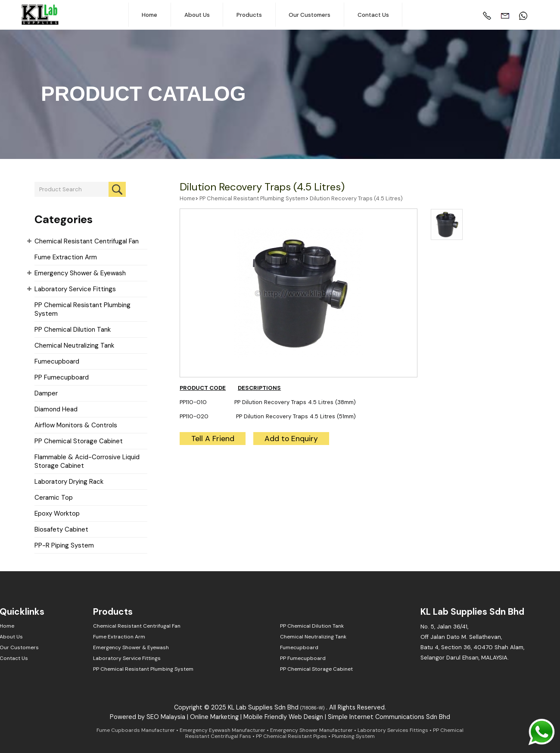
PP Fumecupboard (62, 377)
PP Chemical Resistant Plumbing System (82, 309)
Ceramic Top (54, 498)
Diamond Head (56, 409)
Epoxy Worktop (57, 513)
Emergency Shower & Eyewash (80, 273)
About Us (197, 15)
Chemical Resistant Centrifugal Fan (87, 241)
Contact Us (373, 15)
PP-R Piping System (64, 545)
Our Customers (310, 15)
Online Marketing (214, 717)
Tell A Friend (213, 439)
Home (149, 15)
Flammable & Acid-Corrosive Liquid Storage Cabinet (87, 461)
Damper (46, 393)
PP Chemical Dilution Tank (73, 330)
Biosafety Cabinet (61, 529)
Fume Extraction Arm (66, 257)
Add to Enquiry (291, 439)
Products (249, 15)
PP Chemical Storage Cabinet (79, 441)
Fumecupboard (57, 361)
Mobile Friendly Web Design (283, 717)
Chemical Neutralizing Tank (74, 345)
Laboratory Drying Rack (69, 482)
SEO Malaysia (166, 717)
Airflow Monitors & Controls (76, 425)
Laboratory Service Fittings (75, 289)
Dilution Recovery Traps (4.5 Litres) (262, 187)
